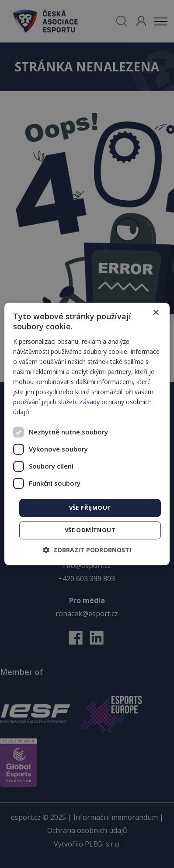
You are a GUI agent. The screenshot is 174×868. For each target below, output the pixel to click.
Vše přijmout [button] (90, 508)
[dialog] (87, 434)
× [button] (155, 313)
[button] (87, 550)
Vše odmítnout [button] (90, 530)
